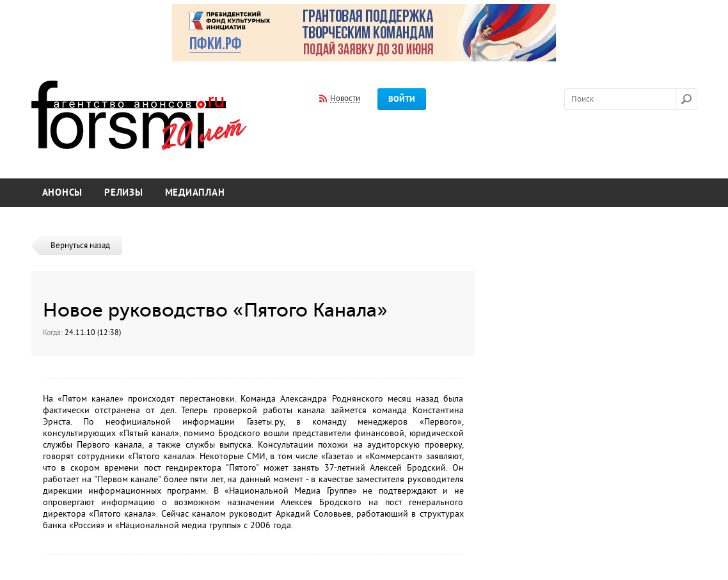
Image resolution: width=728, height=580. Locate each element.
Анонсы (63, 193)
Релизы (124, 193)
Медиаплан (195, 193)
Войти (402, 99)
